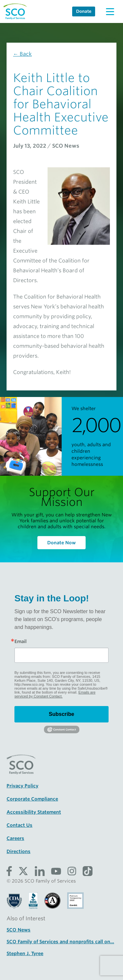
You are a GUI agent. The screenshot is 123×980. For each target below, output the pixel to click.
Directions (19, 851)
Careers (15, 838)
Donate (84, 11)
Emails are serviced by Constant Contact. (55, 694)
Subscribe (61, 714)
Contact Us (20, 825)
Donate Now (61, 543)
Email (20, 641)
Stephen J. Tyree (25, 953)
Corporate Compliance (32, 799)
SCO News (19, 930)
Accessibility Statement (34, 812)
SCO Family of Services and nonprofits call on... (60, 942)
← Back (22, 54)
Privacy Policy (22, 786)
